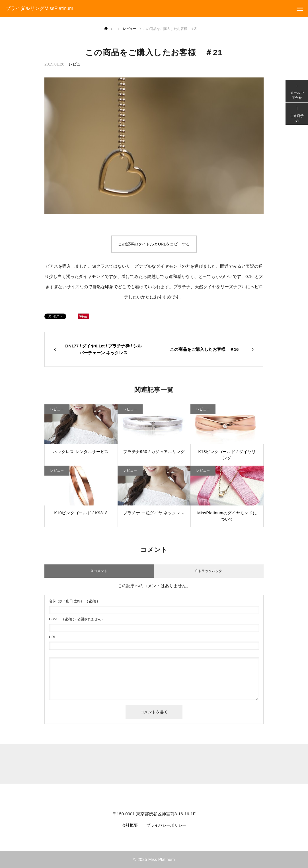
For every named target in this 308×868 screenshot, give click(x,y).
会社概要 (130, 825)
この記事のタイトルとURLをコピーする (154, 244)
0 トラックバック (209, 571)
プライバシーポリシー (166, 825)
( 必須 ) (73, 601)
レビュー (77, 64)
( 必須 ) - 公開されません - (76, 619)
